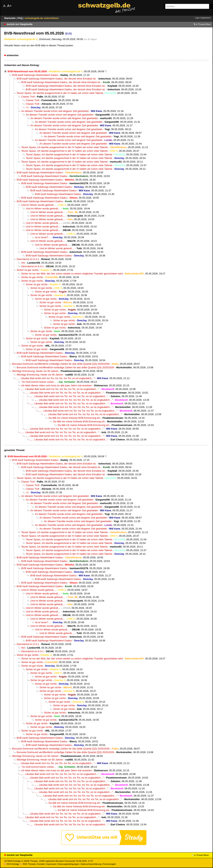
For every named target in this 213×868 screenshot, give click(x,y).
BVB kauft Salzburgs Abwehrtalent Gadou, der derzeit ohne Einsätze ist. (57, 79)
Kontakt (41, 864)
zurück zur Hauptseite (20, 24)
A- (5, 6)
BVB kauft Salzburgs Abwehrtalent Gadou (35, 75)
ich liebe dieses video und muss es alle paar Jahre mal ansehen (57, 385)
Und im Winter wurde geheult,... (39, 205)
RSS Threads (28, 864)
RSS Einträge (12, 864)
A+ (9, 6)
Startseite (10, 18)
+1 (27, 107)
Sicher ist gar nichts (28, 270)
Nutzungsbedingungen (69, 864)
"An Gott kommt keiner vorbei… (39, 382)
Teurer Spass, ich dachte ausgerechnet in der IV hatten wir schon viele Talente (60, 93)
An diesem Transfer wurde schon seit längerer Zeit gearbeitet (55, 111)
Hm (23, 263)
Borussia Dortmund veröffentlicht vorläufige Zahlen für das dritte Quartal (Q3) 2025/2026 (61, 364)
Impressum (51, 864)
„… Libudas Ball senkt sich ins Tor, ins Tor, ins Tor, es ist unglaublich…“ (56, 378)
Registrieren (206, 18)
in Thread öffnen (203, 24)
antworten (13, 55)
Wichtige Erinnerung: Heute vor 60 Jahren (35, 371)
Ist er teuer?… (43, 237)
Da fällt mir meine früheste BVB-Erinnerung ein (74, 418)
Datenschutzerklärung (91, 864)
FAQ (20, 18)
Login (197, 18)
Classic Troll (28, 97)
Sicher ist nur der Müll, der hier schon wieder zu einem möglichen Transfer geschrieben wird (72, 274)
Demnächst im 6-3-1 (28, 259)
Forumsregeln (109, 864)
